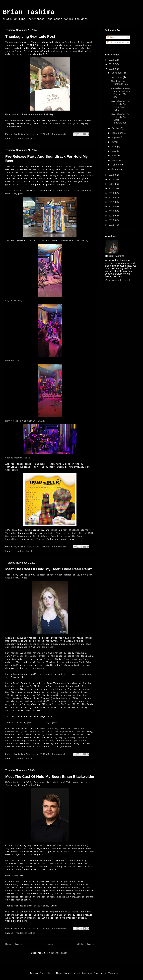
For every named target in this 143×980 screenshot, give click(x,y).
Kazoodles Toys (62, 124)
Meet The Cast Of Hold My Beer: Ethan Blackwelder (50, 777)
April (114, 156)
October (116, 128)
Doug (44, 647)
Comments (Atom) (59, 953)
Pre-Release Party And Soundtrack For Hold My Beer (120, 93)
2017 (112, 202)
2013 (112, 220)
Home (50, 944)
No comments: (61, 134)
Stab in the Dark (66, 533)
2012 (112, 225)
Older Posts (86, 944)
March (115, 160)
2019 (112, 193)
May (114, 151)
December (117, 73)
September (117, 133)
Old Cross (77, 536)
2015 (112, 211)
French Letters (60, 536)
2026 (112, 60)
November (117, 77)
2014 (112, 216)
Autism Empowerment (36, 173)
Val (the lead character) (73, 845)
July (114, 142)
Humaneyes (24, 536)
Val (33, 647)
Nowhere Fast (13, 361)
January (116, 169)
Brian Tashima (29, 12)
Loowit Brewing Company (71, 167)
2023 (112, 175)
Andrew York (77, 662)
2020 (112, 188)
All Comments (116, 42)
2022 (112, 179)
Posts (111, 37)
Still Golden (40, 536)
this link (11, 470)
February (116, 165)
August (115, 137)
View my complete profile (118, 280)
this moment (36, 668)
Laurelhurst (12, 539)
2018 (112, 198)
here (49, 716)
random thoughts (25, 139)
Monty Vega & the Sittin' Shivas (25, 421)
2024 (112, 69)
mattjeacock (84, 973)
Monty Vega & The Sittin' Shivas (33, 741)
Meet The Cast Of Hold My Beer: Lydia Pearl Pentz (49, 569)
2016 (112, 206)
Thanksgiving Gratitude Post (30, 36)
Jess (66, 852)
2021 (112, 184)
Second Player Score (18, 458)
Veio (51, 533)
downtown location (59, 735)
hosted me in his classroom (42, 864)
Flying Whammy (14, 301)
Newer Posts (14, 944)
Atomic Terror (36, 539)
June (114, 147)
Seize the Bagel (27, 656)
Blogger (112, 973)
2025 (112, 64)
